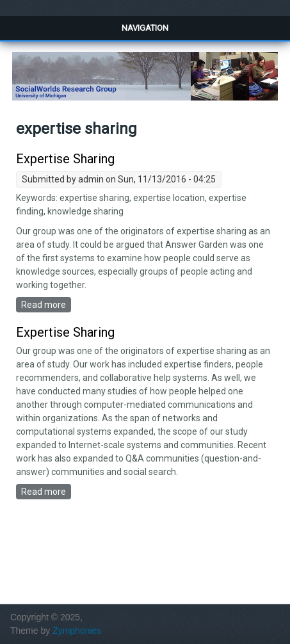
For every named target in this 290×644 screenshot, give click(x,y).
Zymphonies (77, 631)
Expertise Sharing (65, 159)
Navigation (145, 28)
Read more (46, 304)
